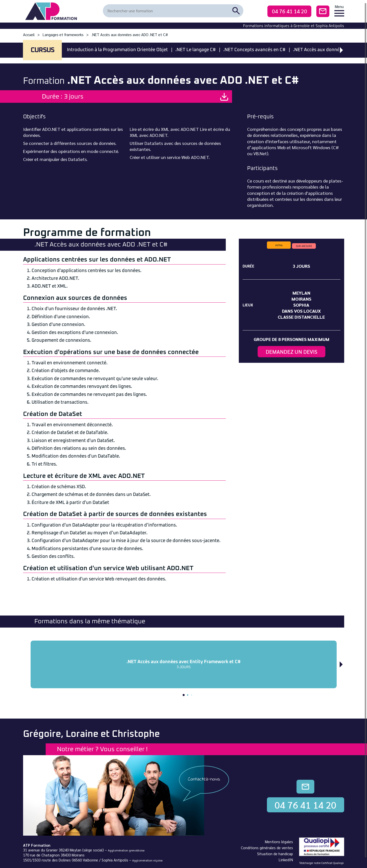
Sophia (301, 305)
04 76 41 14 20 (289, 11)
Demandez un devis (291, 352)
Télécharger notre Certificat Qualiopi (321, 863)
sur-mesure (304, 246)
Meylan (301, 293)
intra (279, 245)
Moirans (301, 299)
